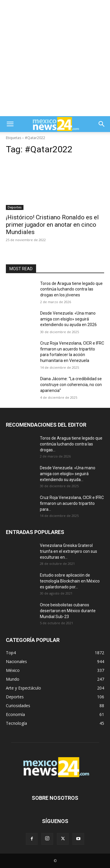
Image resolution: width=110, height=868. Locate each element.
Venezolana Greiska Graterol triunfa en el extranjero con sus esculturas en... (68, 551)
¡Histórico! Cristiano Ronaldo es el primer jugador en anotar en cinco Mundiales (52, 225)
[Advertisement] (55, 58)
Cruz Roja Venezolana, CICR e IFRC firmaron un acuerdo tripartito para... (72, 503)
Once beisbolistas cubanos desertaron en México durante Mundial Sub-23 (68, 611)
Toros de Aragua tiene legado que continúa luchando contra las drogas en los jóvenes (71, 289)
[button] (10, 124)
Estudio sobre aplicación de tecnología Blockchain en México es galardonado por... (70, 581)
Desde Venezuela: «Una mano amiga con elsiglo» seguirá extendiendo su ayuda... (68, 474)
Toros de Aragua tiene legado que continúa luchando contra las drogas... (71, 444)
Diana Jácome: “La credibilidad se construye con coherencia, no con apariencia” (71, 384)
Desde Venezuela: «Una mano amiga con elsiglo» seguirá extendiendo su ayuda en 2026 (68, 319)
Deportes (15, 207)
